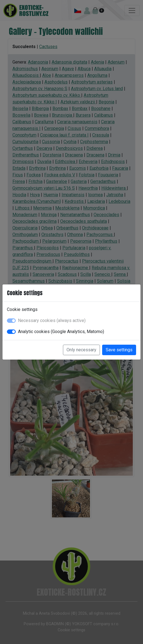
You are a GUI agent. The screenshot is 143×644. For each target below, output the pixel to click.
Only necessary (81, 350)
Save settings (119, 350)
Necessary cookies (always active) (52, 320)
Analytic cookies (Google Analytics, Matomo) (61, 332)
